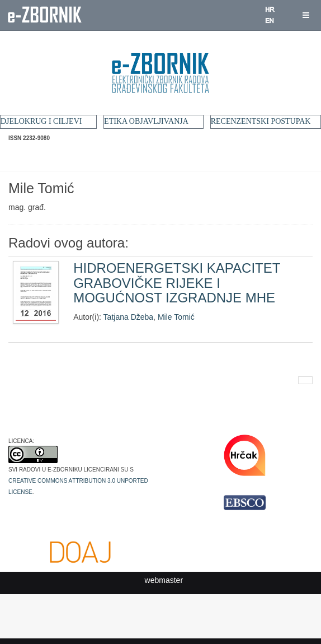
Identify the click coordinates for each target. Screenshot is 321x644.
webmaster (164, 580)
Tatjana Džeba (129, 317)
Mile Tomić (176, 317)
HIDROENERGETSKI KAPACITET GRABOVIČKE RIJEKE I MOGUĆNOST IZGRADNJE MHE (177, 283)
